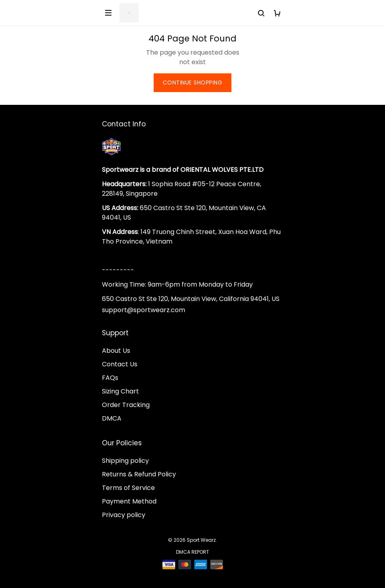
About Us (116, 351)
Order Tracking (126, 405)
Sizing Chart (120, 391)
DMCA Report (192, 552)
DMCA (112, 418)
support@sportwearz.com (144, 310)
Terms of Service (128, 488)
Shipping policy (125, 461)
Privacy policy (124, 515)
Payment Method (129, 501)
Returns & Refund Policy (139, 474)
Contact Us (120, 364)
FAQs (110, 378)
